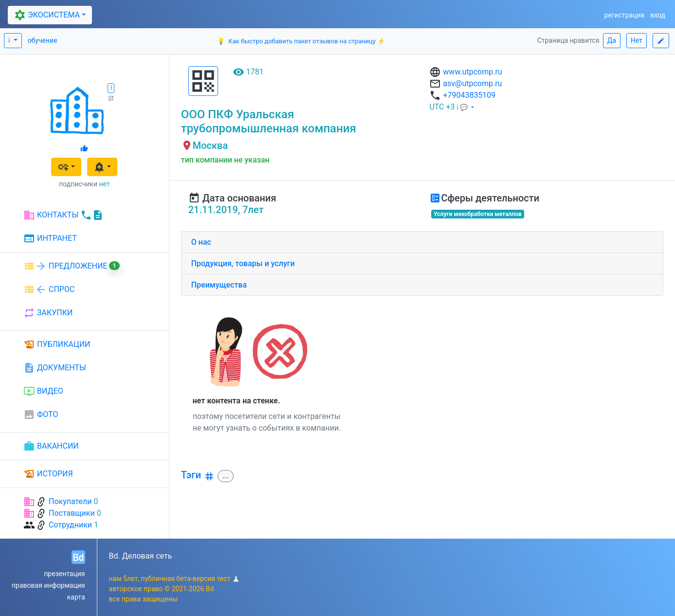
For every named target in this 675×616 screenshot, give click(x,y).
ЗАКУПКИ (48, 313)
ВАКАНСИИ (51, 446)
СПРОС (49, 290)
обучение (43, 40)
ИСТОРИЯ (48, 474)
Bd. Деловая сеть (141, 556)
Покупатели (70, 501)
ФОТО (41, 415)
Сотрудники (70, 525)
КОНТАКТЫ (64, 215)
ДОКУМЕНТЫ (55, 368)
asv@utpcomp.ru (472, 83)
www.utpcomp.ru (472, 72)
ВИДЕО (43, 391)
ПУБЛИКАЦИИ (57, 344)
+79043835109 (469, 95)
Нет (637, 40)
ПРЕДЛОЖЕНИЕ (72, 266)
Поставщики (72, 513)
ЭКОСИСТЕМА (46, 15)
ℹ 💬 (463, 107)
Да (612, 40)
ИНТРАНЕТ (50, 239)
